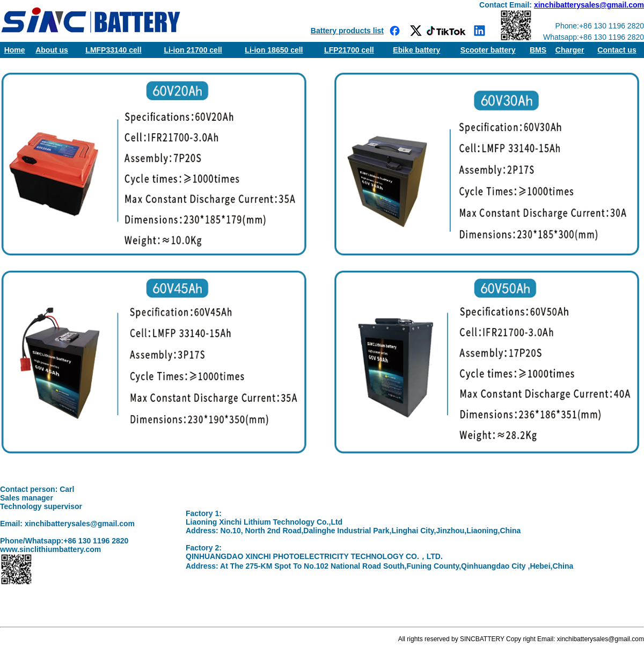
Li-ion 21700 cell (193, 50)
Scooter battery (488, 50)
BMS (538, 50)
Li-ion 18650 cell (274, 50)
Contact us (617, 50)
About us (52, 50)
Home (15, 50)
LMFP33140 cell (113, 50)
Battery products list (347, 31)
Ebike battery (416, 50)
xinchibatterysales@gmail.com (589, 5)
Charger (570, 50)
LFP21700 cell (349, 50)
